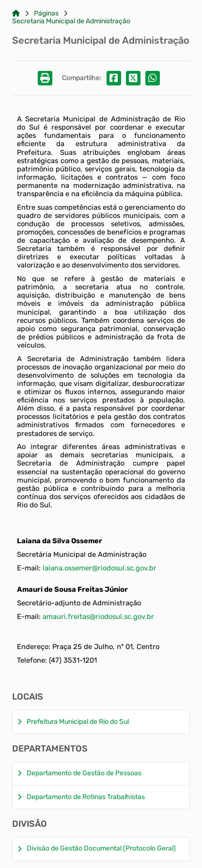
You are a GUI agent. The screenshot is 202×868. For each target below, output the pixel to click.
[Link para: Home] (16, 14)
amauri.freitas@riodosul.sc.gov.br (98, 617)
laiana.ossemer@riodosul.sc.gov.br (100, 568)
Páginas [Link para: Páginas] (46, 14)
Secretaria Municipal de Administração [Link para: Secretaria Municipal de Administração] (71, 21)
